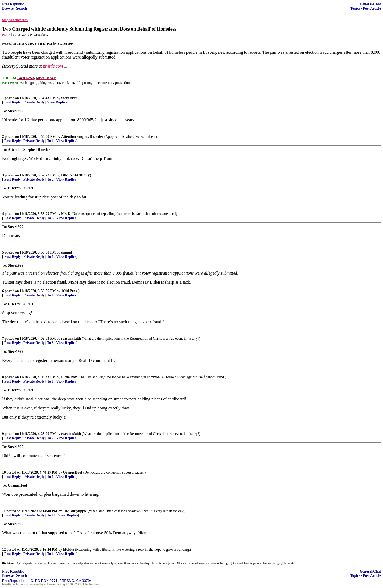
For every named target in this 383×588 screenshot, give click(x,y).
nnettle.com (53, 66)
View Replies (57, 102)
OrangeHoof (73, 472)
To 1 (50, 141)
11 (4, 511)
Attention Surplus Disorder (82, 137)
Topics (355, 8)
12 (4, 550)
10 (4, 472)
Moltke (69, 550)
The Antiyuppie (75, 511)
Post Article (372, 8)
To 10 (51, 515)
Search (22, 8)
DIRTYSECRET (74, 175)
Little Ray (69, 377)
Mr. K (66, 214)
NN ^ (6, 34)
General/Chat (370, 4)
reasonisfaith (71, 339)
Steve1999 (69, 98)
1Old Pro (68, 291)
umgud (67, 252)
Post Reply (13, 102)
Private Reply (34, 102)
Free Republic (13, 4)
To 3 (50, 218)
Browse (8, 8)
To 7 (50, 438)
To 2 (50, 179)
